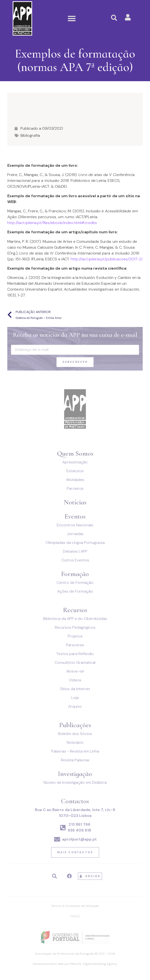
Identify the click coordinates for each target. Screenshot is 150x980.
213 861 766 (80, 824)
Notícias (75, 502)
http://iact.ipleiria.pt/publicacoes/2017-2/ (106, 259)
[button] (72, 18)
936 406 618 (79, 830)
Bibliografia (30, 135)
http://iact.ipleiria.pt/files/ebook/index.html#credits (52, 223)
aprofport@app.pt (79, 839)
